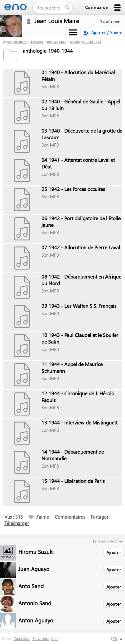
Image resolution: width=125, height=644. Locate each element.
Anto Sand (31, 586)
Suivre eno (41, 639)
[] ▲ (117, 639)
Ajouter (114, 552)
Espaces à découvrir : (109, 541)
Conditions (22, 639)
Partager (100, 517)
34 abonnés (111, 21)
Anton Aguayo (36, 620)
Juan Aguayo (34, 569)
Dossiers (37, 42)
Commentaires (70, 517)
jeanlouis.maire (16, 42)
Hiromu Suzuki (36, 552)
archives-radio (56, 42)
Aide (55, 639)
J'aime (39, 517)
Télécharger (17, 523)
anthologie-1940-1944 (86, 42)
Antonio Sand (35, 603)
